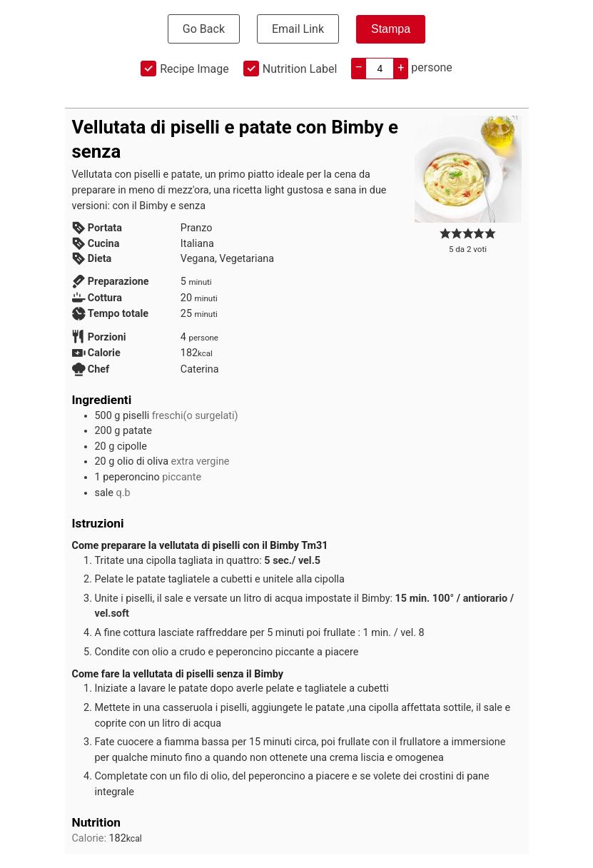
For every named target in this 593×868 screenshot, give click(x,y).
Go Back (204, 29)
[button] (445, 234)
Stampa (391, 29)
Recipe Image (194, 69)
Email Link (298, 29)
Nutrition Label (300, 69)
